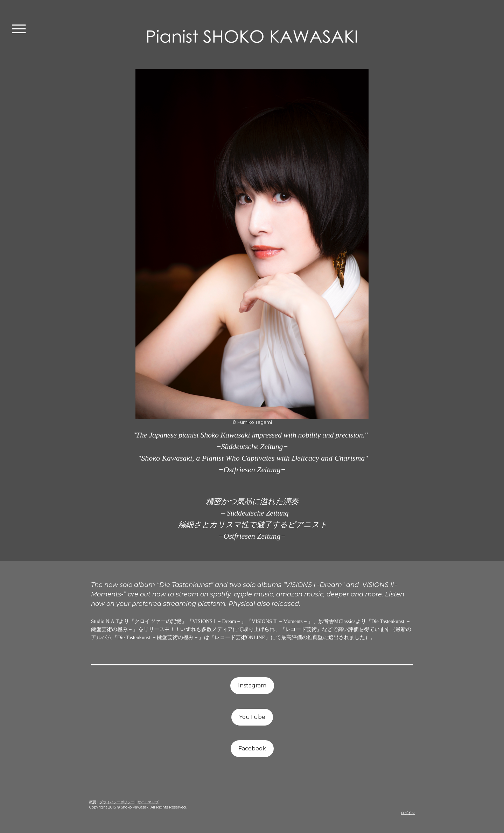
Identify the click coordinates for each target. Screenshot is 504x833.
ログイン (408, 813)
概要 (93, 802)
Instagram (252, 685)
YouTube (252, 717)
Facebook (252, 748)
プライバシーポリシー (117, 802)
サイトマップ (148, 802)
